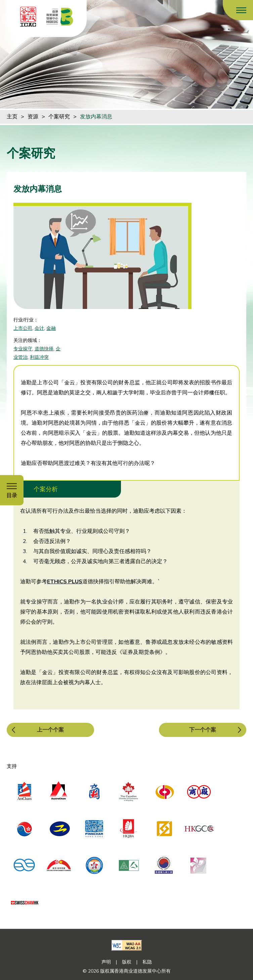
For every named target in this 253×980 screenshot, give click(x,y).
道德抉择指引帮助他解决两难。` (121, 582)
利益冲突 (39, 357)
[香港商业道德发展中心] (60, 17)
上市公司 (23, 328)
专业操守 (23, 349)
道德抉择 (44, 349)
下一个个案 (203, 730)
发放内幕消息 (96, 117)
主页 (12, 117)
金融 (51, 328)
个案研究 (59, 117)
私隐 (147, 962)
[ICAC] (28, 17)
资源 (33, 117)
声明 (106, 962)
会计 (39, 328)
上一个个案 (50, 730)
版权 (127, 962)
